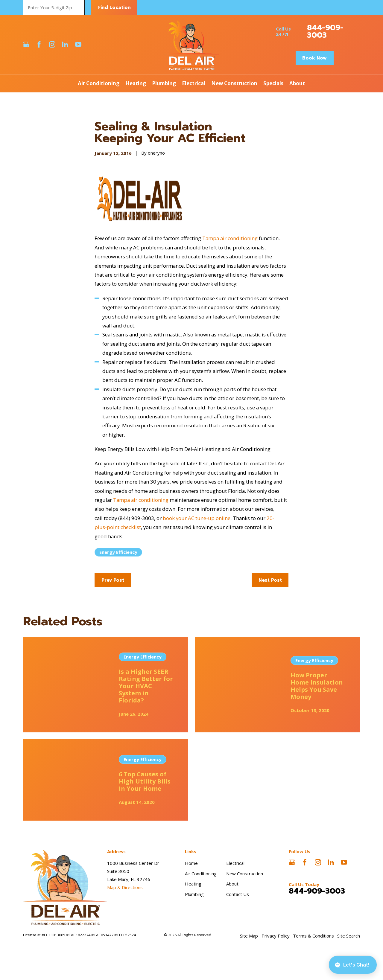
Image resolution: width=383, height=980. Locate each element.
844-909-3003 (325, 32)
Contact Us (238, 894)
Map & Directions (125, 887)
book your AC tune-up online (197, 518)
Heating (193, 884)
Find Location (114, 7)
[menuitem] (249, 936)
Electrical (235, 863)
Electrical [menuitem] (194, 83)
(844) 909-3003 (136, 518)
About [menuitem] (297, 83)
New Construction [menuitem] (234, 83)
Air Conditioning (201, 874)
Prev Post (113, 580)
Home (191, 863)
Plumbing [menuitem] (164, 83)
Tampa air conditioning (230, 238)
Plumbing (194, 894)
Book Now (314, 58)
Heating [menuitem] (136, 83)
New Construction (245, 874)
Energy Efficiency (118, 552)
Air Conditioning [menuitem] (99, 83)
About (232, 884)
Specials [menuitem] (273, 83)
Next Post (270, 580)
